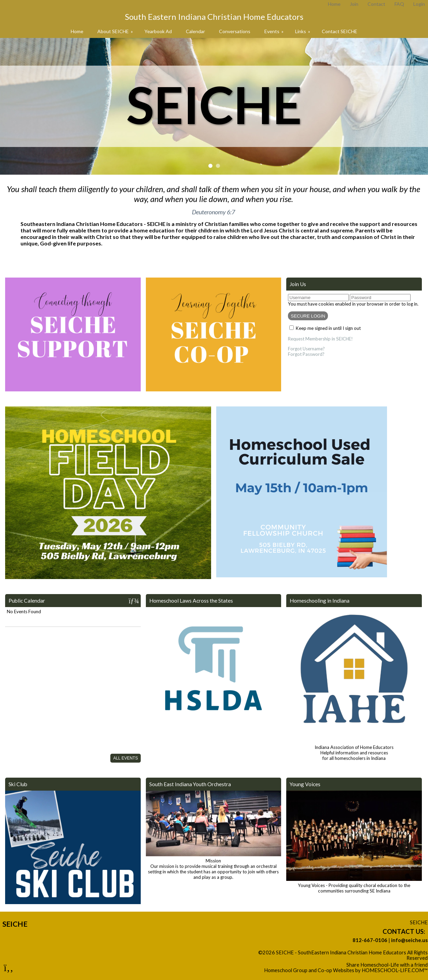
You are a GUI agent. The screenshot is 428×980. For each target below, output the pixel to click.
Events (274, 31)
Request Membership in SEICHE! (320, 339)
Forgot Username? (306, 349)
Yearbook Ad (158, 31)
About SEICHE (116, 31)
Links (303, 31)
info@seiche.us (409, 940)
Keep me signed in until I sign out (328, 328)
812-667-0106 (370, 940)
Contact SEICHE (340, 31)
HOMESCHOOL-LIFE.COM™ (395, 970)
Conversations (235, 31)
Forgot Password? (306, 354)
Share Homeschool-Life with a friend (387, 965)
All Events (125, 758)
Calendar (195, 31)
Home (77, 31)
